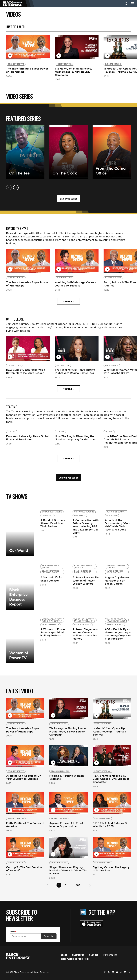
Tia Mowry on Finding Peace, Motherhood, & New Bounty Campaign (73, 72)
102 (78, 885)
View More (20, 532)
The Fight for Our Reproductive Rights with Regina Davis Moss (75, 372)
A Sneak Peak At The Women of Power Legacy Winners (86, 581)
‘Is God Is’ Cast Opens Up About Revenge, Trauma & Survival (110, 732)
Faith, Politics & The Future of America (25, 825)
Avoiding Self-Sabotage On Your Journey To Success (76, 284)
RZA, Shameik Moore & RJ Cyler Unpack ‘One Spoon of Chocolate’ (111, 779)
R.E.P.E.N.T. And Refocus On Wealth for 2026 (111, 825)
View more (20, 585)
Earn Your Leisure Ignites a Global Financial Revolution (28, 438)
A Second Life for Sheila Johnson (51, 579)
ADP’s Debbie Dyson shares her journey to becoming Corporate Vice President (118, 634)
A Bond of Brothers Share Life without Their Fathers (53, 523)
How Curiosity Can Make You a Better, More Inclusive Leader (26, 372)
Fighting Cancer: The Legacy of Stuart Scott (111, 869)
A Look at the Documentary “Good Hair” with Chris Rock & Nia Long (118, 525)
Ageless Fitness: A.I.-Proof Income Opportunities (66, 825)
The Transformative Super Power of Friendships (27, 70)
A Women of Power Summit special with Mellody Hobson (53, 632)
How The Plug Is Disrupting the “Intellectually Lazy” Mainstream (76, 438)
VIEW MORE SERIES (69, 199)
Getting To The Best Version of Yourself (24, 869)
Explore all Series (69, 478)
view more (68, 301)
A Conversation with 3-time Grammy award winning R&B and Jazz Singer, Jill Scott (86, 526)
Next (16, 188)
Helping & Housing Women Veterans (67, 777)
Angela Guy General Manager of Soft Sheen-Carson (118, 581)
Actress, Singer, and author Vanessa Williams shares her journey (85, 634)
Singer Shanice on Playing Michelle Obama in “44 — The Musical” (68, 870)
